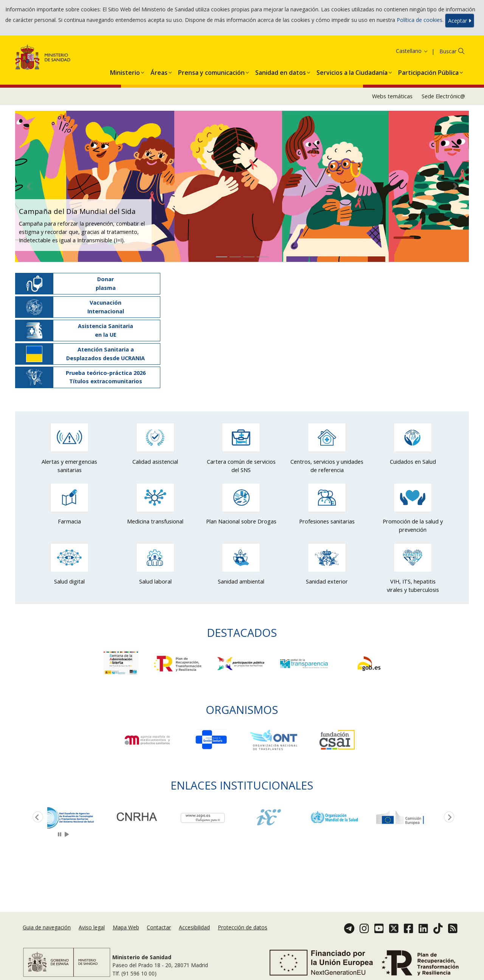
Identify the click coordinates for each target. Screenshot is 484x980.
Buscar (448, 51)
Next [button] (448, 817)
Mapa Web (126, 927)
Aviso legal (92, 927)
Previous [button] (36, 817)
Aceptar (460, 21)
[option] (80, 817)
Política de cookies (420, 20)
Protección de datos (243, 927)
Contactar (159, 927)
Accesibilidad (194, 927)
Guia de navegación (47, 927)
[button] (125, 71)
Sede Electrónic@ (443, 96)
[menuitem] (125, 71)
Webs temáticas (392, 96)
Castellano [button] (412, 51)
